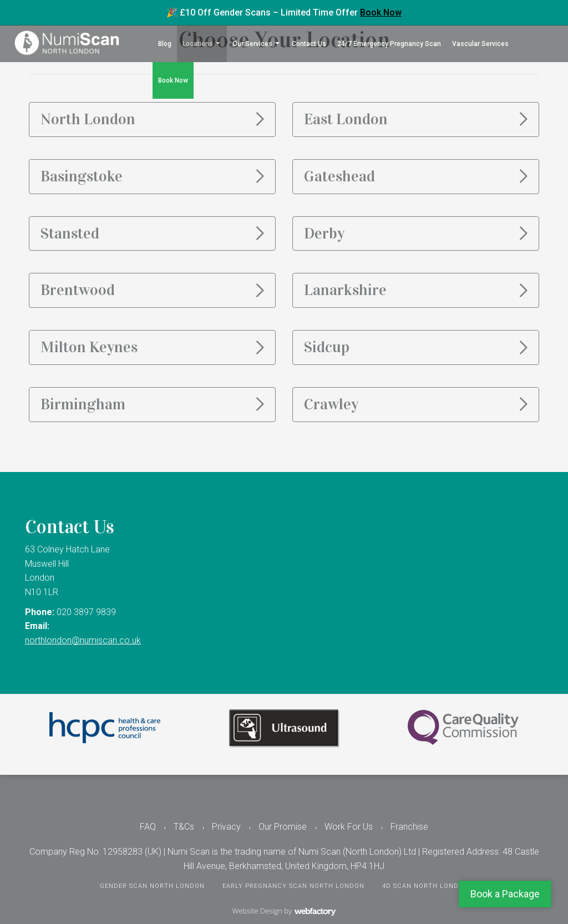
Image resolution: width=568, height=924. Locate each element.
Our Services (252, 44)
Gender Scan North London (152, 886)
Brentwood (78, 290)
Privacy (226, 827)
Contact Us (309, 44)
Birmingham (83, 404)
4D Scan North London (425, 886)
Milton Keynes (89, 347)
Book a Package (505, 894)
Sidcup (327, 347)
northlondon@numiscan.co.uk (83, 640)
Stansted (70, 233)
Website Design (257, 911)
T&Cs (184, 827)
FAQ (148, 827)
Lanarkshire (345, 290)
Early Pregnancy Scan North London (293, 886)
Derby (324, 233)
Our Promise (283, 827)
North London (88, 119)
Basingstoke (82, 176)
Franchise (409, 827)
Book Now (381, 12)
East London (346, 119)
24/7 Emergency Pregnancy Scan (389, 44)
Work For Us (349, 827)
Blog (165, 44)
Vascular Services (480, 44)
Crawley (331, 404)
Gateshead (339, 176)
